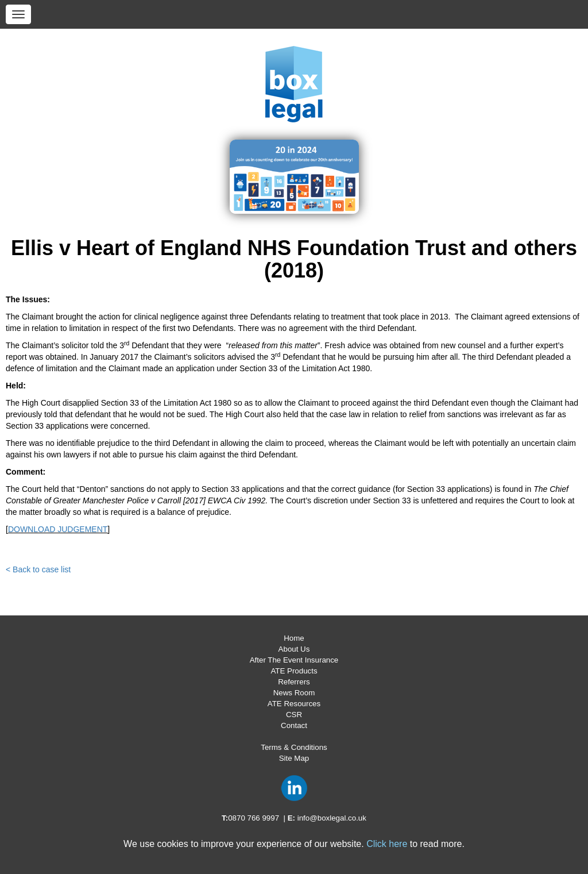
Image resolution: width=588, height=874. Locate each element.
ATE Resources (294, 704)
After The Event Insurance (294, 660)
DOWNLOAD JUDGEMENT (58, 529)
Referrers (294, 682)
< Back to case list (38, 569)
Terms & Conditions (294, 747)
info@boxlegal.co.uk (332, 818)
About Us (294, 649)
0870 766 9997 (254, 818)
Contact (294, 725)
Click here (387, 844)
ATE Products (294, 671)
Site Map (294, 758)
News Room (294, 693)
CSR (294, 715)
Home (294, 638)
